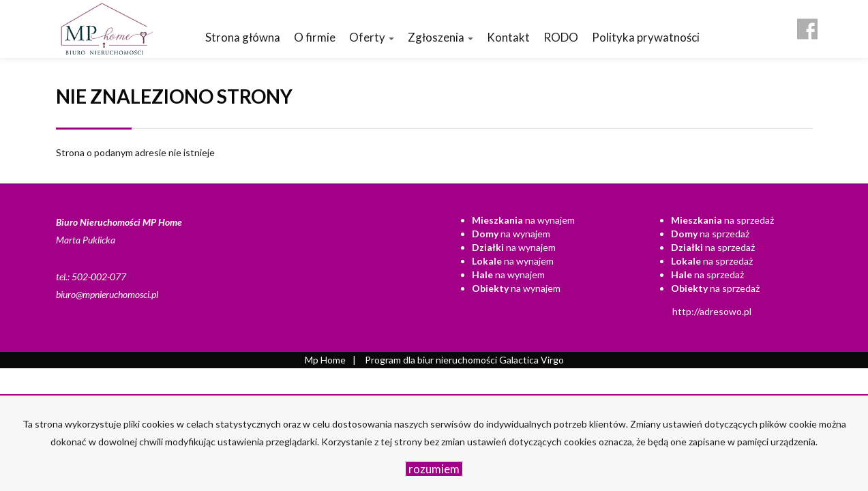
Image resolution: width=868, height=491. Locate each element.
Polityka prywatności (646, 37)
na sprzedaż (722, 220)
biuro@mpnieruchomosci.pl (107, 294)
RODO (561, 37)
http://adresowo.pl (712, 311)
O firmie (315, 37)
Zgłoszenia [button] (440, 37)
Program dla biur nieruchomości (432, 360)
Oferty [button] (372, 37)
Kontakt (508, 37)
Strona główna (243, 37)
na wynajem (523, 220)
